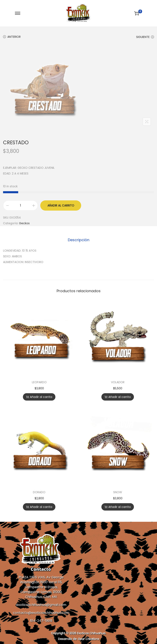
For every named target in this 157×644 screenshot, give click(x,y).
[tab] (79, 240)
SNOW (118, 492)
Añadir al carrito (61, 205)
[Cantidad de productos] (20, 205)
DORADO (39, 492)
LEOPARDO (39, 382)
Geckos (24, 223)
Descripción (79, 240)
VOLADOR (118, 382)
